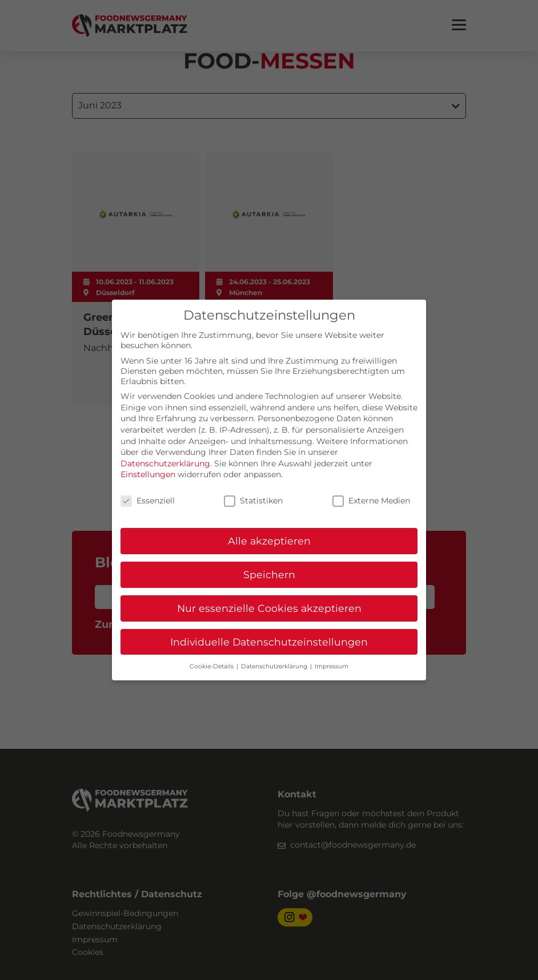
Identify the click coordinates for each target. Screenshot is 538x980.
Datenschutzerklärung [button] (275, 666)
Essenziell (148, 501)
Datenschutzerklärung (165, 463)
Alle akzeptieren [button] (269, 541)
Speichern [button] (269, 574)
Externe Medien (371, 501)
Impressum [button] (332, 666)
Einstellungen (148, 474)
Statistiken (253, 501)
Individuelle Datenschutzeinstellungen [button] (269, 642)
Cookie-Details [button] (212, 666)
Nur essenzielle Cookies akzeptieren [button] (269, 608)
